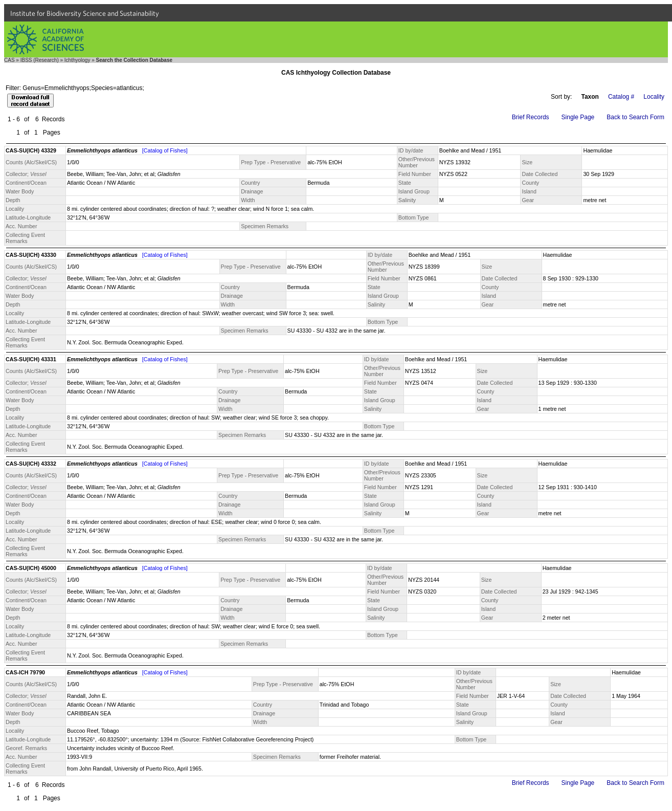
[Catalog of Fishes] (165, 150)
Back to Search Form (635, 117)
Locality (654, 97)
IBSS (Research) (40, 60)
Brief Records (531, 117)
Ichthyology (77, 60)
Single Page (578, 117)
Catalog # (621, 97)
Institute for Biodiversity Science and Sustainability (85, 13)
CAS (9, 60)
